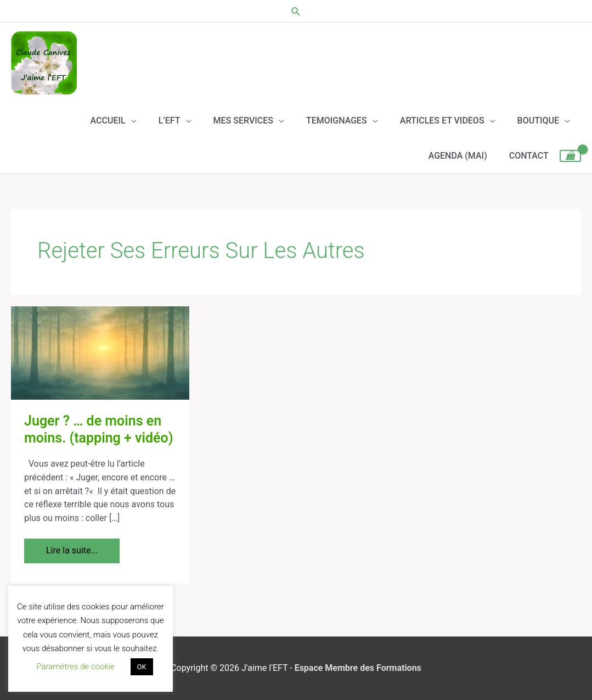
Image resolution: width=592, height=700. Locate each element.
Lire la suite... (72, 547)
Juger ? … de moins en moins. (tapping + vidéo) (98, 429)
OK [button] (142, 667)
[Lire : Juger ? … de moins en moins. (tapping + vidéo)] (100, 353)
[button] (296, 11)
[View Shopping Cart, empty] (570, 156)
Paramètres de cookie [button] (75, 667)
